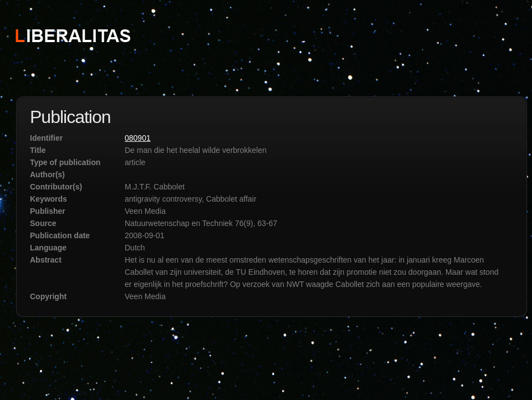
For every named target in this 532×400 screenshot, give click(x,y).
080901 (138, 138)
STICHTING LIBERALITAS (72, 35)
